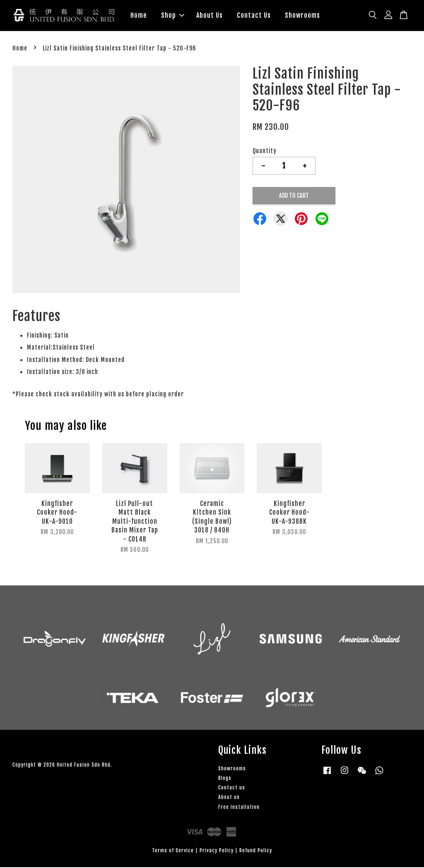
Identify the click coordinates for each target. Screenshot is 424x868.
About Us (210, 16)
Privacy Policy (217, 851)
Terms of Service (173, 851)
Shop (173, 16)
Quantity (265, 152)
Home (139, 16)
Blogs (225, 779)
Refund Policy (256, 851)
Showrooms (302, 16)
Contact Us (254, 16)
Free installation (239, 808)
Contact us (232, 788)
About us (229, 798)
